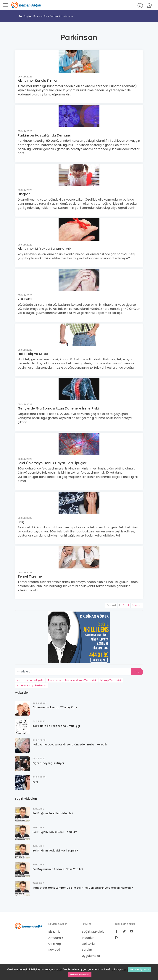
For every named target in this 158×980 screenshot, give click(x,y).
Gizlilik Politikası (80, 975)
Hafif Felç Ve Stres (33, 354)
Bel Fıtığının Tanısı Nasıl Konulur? (55, 832)
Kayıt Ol (54, 950)
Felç (21, 522)
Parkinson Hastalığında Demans (44, 135)
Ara (137, 672)
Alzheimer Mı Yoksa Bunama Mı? (44, 249)
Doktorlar (89, 944)
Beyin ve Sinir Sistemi (46, 16)
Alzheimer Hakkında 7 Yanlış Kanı (55, 707)
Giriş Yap (55, 944)
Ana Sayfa (25, 16)
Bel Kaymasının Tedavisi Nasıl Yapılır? (58, 869)
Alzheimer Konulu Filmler (38, 81)
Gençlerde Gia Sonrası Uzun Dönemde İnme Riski (58, 408)
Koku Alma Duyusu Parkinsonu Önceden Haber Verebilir (70, 745)
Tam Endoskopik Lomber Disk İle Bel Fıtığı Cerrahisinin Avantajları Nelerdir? (83, 888)
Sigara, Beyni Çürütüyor (48, 763)
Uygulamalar (91, 956)
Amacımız (56, 938)
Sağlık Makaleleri (94, 932)
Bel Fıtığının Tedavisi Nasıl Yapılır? (55, 851)
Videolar (88, 938)
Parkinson (67, 16)
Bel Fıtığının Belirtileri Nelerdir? (53, 813)
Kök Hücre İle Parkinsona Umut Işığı (56, 726)
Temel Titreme (30, 576)
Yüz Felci (25, 299)
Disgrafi (24, 194)
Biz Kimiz (54, 932)
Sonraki (137, 605)
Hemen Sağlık (26, 5)
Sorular (87, 950)
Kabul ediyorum (139, 969)
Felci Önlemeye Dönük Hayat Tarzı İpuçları (53, 463)
